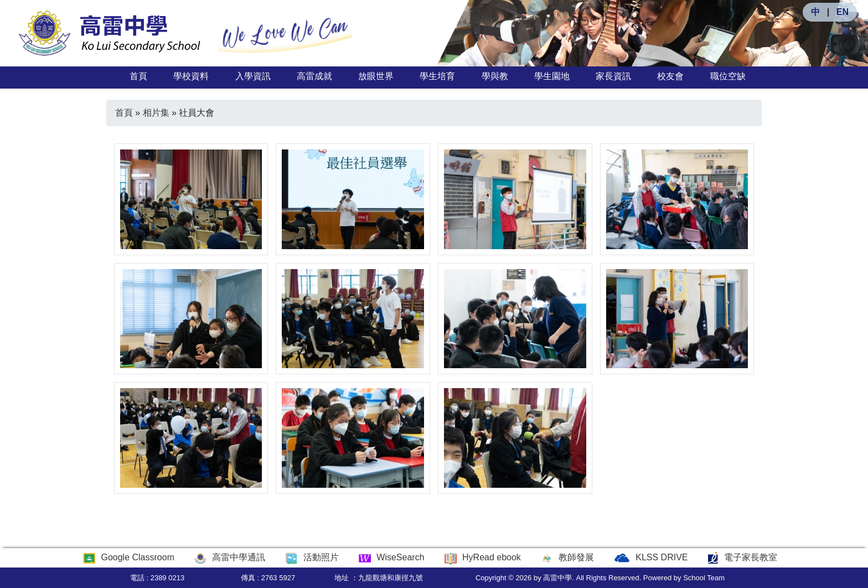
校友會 (670, 76)
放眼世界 (376, 76)
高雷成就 (314, 76)
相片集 (156, 113)
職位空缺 (728, 76)
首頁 (138, 76)
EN (843, 12)
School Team (704, 578)
